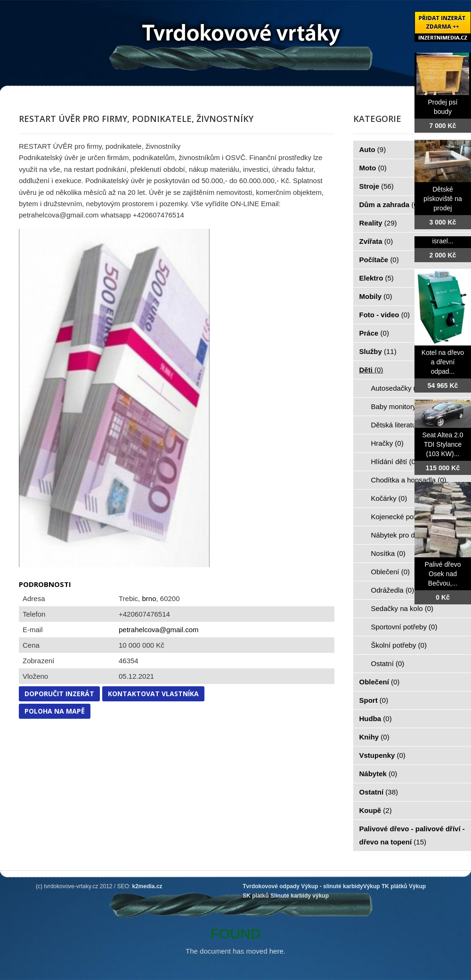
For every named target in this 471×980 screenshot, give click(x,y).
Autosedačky (397, 388)
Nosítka (388, 553)
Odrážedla (393, 590)
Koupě (376, 810)
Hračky (387, 443)
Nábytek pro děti (402, 535)
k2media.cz (147, 886)
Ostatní (388, 663)
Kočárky (389, 498)
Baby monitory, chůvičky (414, 406)
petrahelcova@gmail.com (158, 630)
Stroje (377, 186)
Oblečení (391, 572)
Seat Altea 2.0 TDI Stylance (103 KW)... (443, 444)
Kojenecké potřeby (406, 517)
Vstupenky (382, 755)
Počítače (379, 260)
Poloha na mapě (55, 711)
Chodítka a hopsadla (409, 480)
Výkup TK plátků (385, 886)
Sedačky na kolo (402, 608)
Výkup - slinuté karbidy (332, 886)
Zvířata (376, 241)
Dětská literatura (402, 425)
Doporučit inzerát (59, 694)
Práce (374, 333)
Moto (373, 168)
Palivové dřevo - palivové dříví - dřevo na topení (412, 835)
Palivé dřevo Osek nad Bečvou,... (443, 574)
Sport (374, 700)
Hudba (376, 719)
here (276, 951)
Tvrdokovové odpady (271, 886)
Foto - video (385, 315)
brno (149, 598)
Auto (373, 149)
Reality (378, 223)
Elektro (377, 278)
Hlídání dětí (394, 462)
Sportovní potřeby (404, 627)
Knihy (374, 737)
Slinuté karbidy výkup (300, 896)
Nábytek (378, 774)
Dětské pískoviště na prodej (443, 199)
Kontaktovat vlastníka (153, 694)
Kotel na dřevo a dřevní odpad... (443, 362)
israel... (443, 241)
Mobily (376, 296)
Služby (378, 351)
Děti (371, 370)
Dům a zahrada (390, 205)
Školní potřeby (399, 645)
